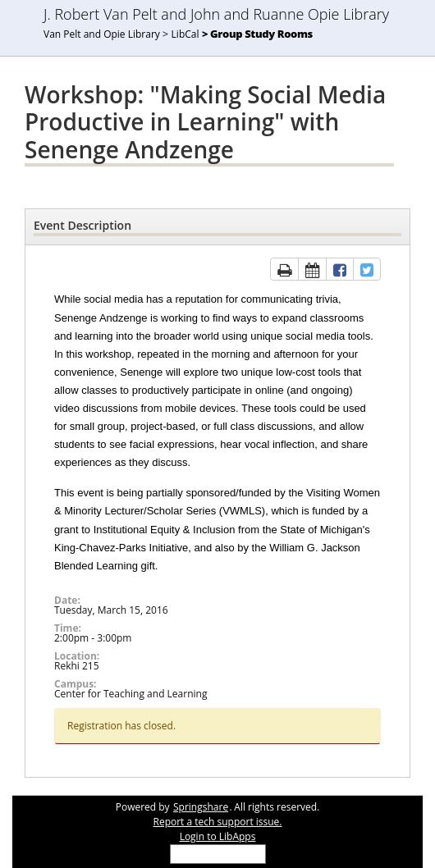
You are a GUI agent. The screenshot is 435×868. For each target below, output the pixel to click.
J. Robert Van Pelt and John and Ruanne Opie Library (216, 14)
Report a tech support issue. (217, 822)
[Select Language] (218, 854)
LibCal (185, 34)
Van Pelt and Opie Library (102, 34)
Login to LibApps (218, 836)
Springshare (201, 807)
